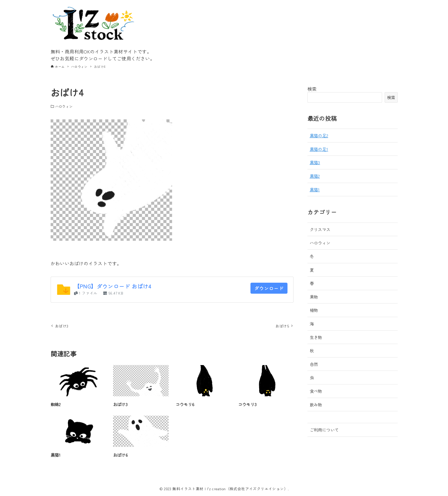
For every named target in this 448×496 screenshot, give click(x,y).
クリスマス (320, 229)
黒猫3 (315, 162)
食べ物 (316, 391)
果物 (314, 297)
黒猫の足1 (319, 149)
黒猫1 (315, 189)
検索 (312, 89)
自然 (314, 364)
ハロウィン (64, 106)
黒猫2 (315, 176)
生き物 (316, 337)
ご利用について (324, 430)
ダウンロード (269, 288)
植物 (314, 310)
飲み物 (316, 405)
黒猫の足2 (319, 135)
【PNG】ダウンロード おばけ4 (113, 286)
